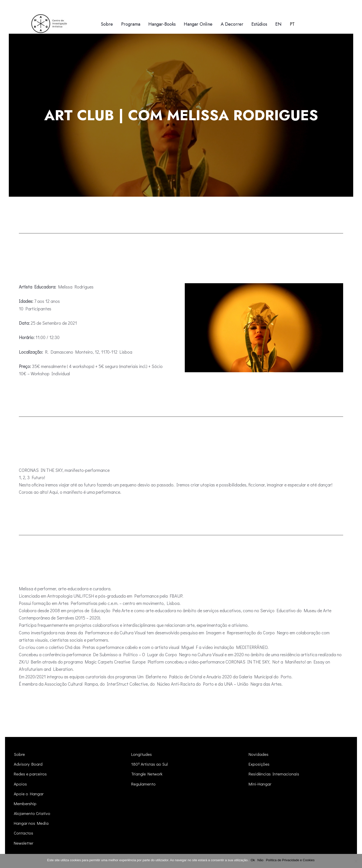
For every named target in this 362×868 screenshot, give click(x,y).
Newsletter (24, 843)
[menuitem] (278, 24)
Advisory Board (29, 764)
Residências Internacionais (274, 774)
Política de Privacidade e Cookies (291, 860)
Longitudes (142, 754)
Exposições (259, 764)
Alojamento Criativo (32, 813)
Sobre (20, 754)
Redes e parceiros (31, 774)
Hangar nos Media (32, 823)
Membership (25, 803)
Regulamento (144, 784)
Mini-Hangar (260, 784)
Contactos (24, 833)
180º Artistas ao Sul (150, 764)
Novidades (259, 754)
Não (261, 860)
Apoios (20, 784)
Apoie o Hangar (29, 794)
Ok (253, 860)
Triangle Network (147, 774)
